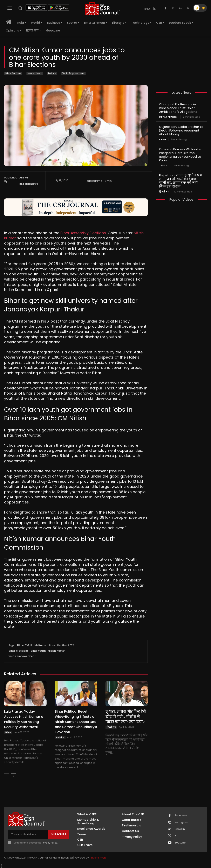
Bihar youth (38, 651)
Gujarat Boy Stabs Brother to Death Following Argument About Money (181, 130)
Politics (52, 74)
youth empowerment (22, 656)
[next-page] (13, 776)
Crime (163, 139)
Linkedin (180, 829)
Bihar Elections (13, 74)
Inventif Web (98, 858)
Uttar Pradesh (169, 117)
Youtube (180, 843)
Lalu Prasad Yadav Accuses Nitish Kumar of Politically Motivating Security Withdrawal (24, 719)
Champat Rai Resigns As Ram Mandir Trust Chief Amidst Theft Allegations (178, 108)
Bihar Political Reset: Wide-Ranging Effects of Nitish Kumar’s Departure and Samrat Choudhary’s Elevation (76, 722)
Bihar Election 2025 (62, 645)
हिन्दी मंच (111, 727)
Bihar (8, 732)
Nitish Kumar (56, 651)
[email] (28, 834)
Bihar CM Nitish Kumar (32, 645)
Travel (163, 166)
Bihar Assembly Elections (83, 233)
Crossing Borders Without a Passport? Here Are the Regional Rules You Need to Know (180, 155)
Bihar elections (18, 651)
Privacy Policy (50, 843)
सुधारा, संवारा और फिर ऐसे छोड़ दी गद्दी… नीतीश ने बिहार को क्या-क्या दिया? (126, 717)
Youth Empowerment (73, 74)
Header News (35, 74)
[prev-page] (7, 776)
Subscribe (59, 834)
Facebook (181, 816)
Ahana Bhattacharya (29, 181)
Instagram (181, 822)
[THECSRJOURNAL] (102, 9)
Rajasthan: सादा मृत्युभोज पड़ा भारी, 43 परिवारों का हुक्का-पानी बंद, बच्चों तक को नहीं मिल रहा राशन (181, 181)
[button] (20, 8)
